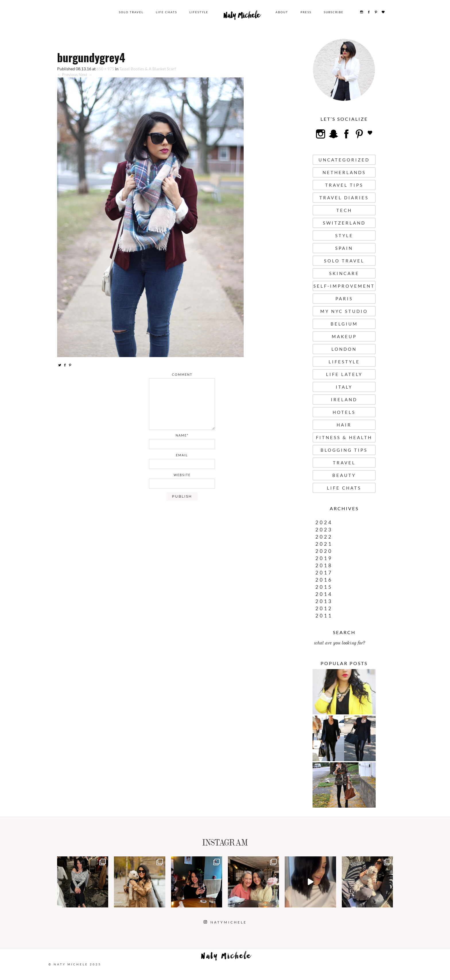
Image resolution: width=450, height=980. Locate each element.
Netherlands (344, 172)
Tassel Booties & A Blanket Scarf (148, 69)
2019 (324, 558)
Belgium (344, 324)
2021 (324, 544)
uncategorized (344, 160)
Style (344, 235)
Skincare (344, 273)
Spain (344, 248)
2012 (324, 608)
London (344, 349)
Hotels (344, 412)
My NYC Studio (344, 311)
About (282, 12)
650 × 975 (105, 69)
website (182, 475)
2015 (324, 587)
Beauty (344, 475)
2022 (324, 537)
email (182, 455)
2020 (324, 551)
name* (182, 435)
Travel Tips (344, 185)
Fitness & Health (344, 437)
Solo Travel (131, 12)
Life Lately (344, 374)
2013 (324, 601)
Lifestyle (199, 12)
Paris (344, 299)
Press (306, 12)
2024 (324, 522)
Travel (344, 463)
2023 (324, 530)
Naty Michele (242, 17)
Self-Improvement (344, 286)
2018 (324, 565)
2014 (324, 594)
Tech (344, 210)
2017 (324, 573)
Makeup (344, 336)
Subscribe (334, 12)
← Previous (67, 74)
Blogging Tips (344, 450)
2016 (324, 580)
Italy (344, 387)
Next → (85, 74)
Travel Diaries (344, 198)
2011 (324, 616)
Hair (344, 425)
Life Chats (166, 12)
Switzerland (344, 223)
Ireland (344, 400)
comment (182, 374)
